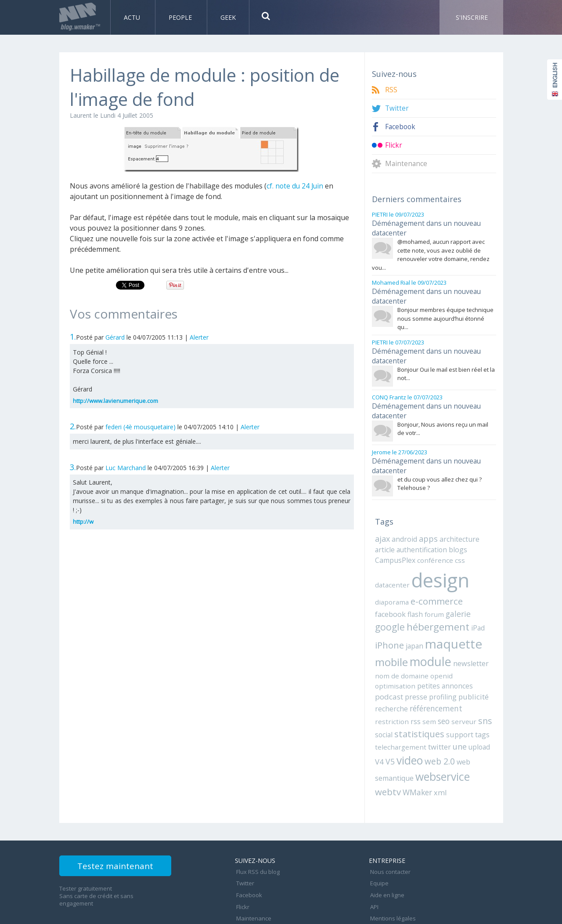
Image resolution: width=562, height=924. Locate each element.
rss (412, 693)
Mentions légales (392, 878)
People (181, 17)
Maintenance (407, 164)
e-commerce (434, 585)
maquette (420, 628)
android (404, 526)
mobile (465, 629)
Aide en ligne (386, 859)
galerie (423, 599)
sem (425, 693)
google (451, 598)
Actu (133, 17)
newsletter (434, 648)
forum (400, 599)
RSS (391, 90)
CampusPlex (395, 546)
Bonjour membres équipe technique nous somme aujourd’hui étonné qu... (445, 313)
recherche (420, 681)
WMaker (415, 761)
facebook (475, 586)
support (457, 706)
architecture (457, 526)
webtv (387, 761)
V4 (488, 717)
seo (439, 693)
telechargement (398, 717)
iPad (445, 613)
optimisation (443, 659)
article (384, 536)
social (383, 706)
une (454, 717)
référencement (462, 681)
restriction (390, 693)
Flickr (394, 145)
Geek (228, 17)
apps (427, 525)
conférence (432, 546)
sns (477, 692)
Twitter (397, 108)
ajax (382, 525)
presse (445, 670)
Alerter (199, 337)
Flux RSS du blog (257, 839)
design (437, 565)
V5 (379, 732)
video (398, 731)
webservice (441, 746)
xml (437, 761)
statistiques (418, 705)
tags (479, 706)
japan (383, 630)
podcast (418, 670)
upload (472, 717)
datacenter (391, 570)
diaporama (391, 586)
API (373, 868)
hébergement (406, 612)
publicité (389, 681)
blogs (452, 536)
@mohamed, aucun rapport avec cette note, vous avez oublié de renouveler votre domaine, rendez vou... (431, 252)
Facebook (401, 127)
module (395, 646)
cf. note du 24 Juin (296, 186)
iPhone (467, 613)
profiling (470, 670)
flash (382, 599)
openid (412, 659)
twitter (434, 717)
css (455, 546)
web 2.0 (428, 731)
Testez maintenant (124, 836)
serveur (458, 693)
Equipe (378, 849)
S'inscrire (472, 17)
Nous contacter (389, 839)
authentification (418, 536)
